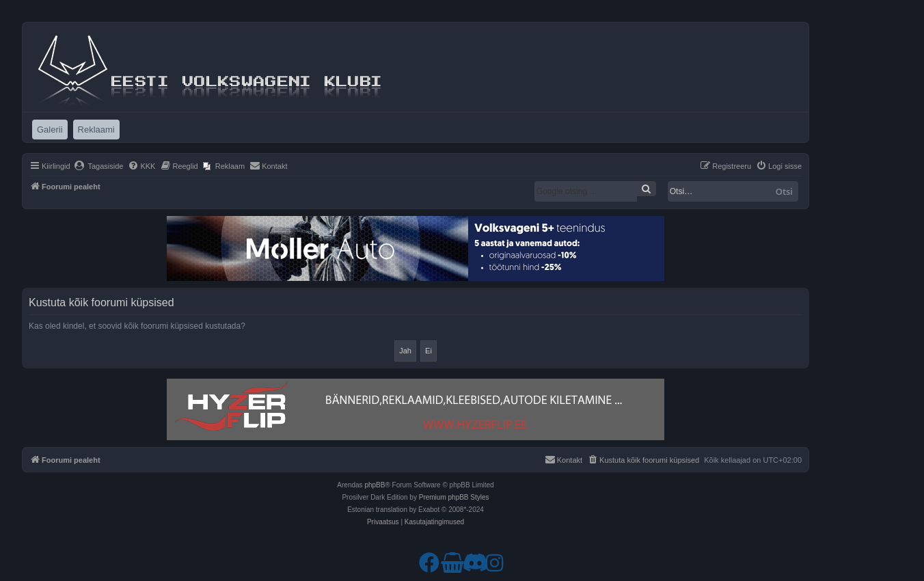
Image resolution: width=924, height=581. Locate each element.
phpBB (375, 485)
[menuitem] (99, 166)
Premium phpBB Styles (454, 497)
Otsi (784, 191)
